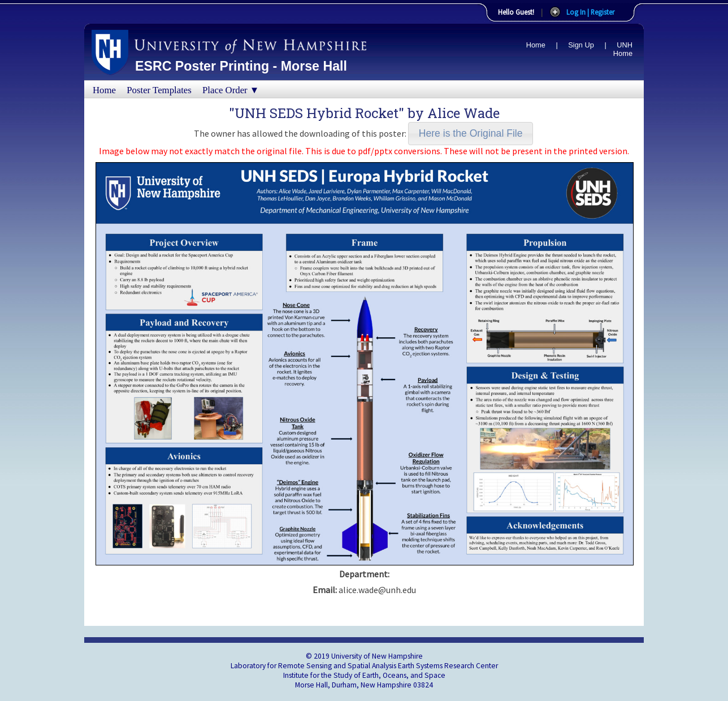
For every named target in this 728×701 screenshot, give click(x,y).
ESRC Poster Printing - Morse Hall (241, 66)
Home (536, 45)
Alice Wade (463, 113)
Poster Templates (159, 90)
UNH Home (623, 49)
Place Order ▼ (231, 90)
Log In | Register (590, 12)
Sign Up (581, 45)
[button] (471, 134)
